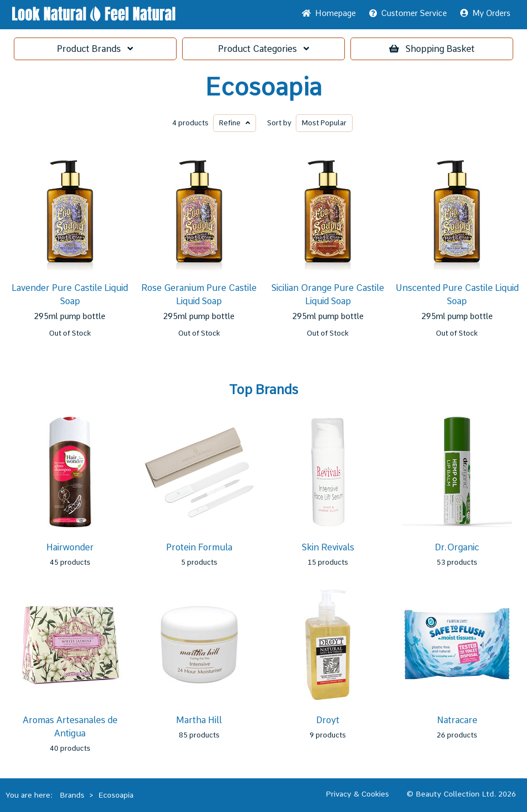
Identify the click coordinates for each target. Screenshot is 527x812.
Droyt (328, 720)
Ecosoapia (263, 87)
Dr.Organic (457, 547)
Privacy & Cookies (357, 794)
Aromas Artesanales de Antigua (70, 727)
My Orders (485, 13)
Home (329, 13)
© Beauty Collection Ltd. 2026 (461, 794)
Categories (263, 49)
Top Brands (263, 390)
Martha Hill (199, 720)
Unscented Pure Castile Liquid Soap (457, 294)
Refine (235, 123)
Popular (324, 123)
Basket (432, 49)
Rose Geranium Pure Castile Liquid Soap (199, 294)
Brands (95, 49)
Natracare (457, 720)
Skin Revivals (328, 547)
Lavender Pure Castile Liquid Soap (70, 294)
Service (408, 13)
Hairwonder (70, 547)
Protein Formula (199, 547)
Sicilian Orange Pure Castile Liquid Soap (328, 294)
